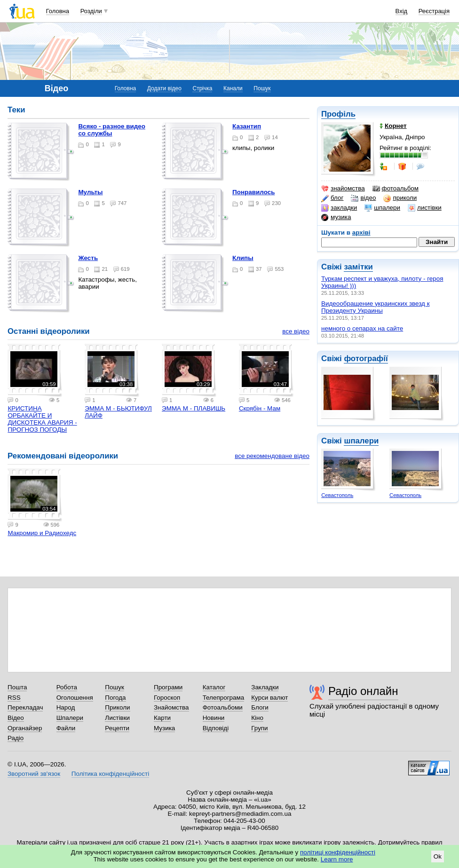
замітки (358, 267)
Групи (259, 728)
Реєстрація (434, 11)
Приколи (117, 707)
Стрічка (202, 88)
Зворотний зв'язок (34, 774)
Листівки (117, 718)
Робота (67, 687)
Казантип (247, 126)
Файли (66, 728)
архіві (361, 233)
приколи (400, 198)
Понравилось (253, 192)
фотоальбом (396, 189)
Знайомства (171, 707)
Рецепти (117, 728)
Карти (162, 718)
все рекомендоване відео (272, 456)
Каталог (214, 687)
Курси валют (269, 698)
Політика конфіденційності (110, 774)
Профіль (338, 114)
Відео (16, 718)
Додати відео (164, 88)
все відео (296, 331)
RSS (14, 698)
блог (332, 198)
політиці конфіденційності (338, 852)
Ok (438, 856)
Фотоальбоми (223, 707)
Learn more (337, 859)
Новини (214, 718)
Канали (233, 88)
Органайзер (25, 728)
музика (336, 217)
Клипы (243, 258)
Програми (168, 687)
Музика (164, 728)
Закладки (265, 687)
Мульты (90, 192)
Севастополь (337, 495)
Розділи (91, 11)
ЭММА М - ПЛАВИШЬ (194, 408)
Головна (58, 11)
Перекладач (25, 707)
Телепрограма (224, 698)
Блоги (260, 707)
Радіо (16, 738)
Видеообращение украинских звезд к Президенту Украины (376, 307)
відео (363, 198)
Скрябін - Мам (260, 408)
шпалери (382, 208)
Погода (115, 698)
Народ (66, 707)
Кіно (257, 718)
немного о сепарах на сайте (362, 328)
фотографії (366, 359)
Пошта (17, 687)
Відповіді (216, 728)
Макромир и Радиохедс (42, 533)
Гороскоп (167, 698)
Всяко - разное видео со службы (112, 130)
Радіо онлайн (363, 691)
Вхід (402, 11)
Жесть (88, 258)
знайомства (343, 189)
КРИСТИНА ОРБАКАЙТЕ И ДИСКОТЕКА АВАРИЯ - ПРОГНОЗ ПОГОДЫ (42, 419)
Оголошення (75, 698)
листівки (425, 208)
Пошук (262, 88)
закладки (339, 208)
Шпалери (70, 718)
